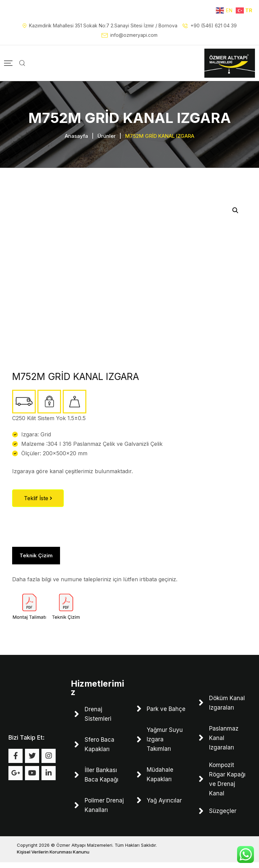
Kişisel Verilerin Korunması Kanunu (53, 858)
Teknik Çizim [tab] (36, 558)
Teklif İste (38, 501)
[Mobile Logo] (230, 63)
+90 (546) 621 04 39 (214, 25)
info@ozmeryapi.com (134, 35)
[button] (235, 213)
